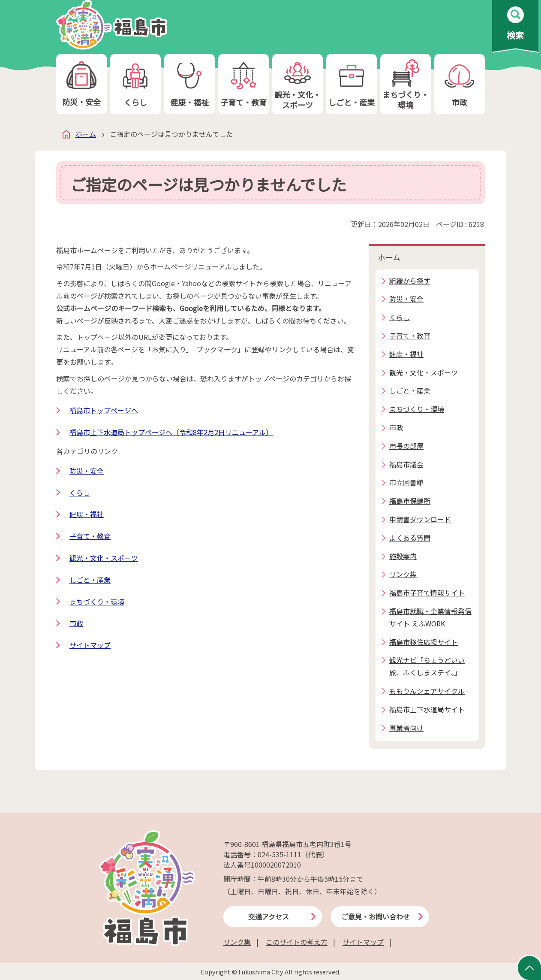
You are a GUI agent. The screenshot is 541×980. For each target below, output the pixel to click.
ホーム (86, 134)
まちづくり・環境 (406, 84)
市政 (460, 84)
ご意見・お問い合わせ (376, 916)
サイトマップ (90, 645)
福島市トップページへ (104, 410)
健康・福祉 (189, 84)
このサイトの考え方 (297, 942)
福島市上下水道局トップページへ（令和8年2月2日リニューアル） (171, 432)
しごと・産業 (352, 84)
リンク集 (237, 942)
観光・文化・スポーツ (298, 84)
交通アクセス (269, 916)
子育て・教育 (243, 84)
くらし (135, 84)
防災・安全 (81, 84)
